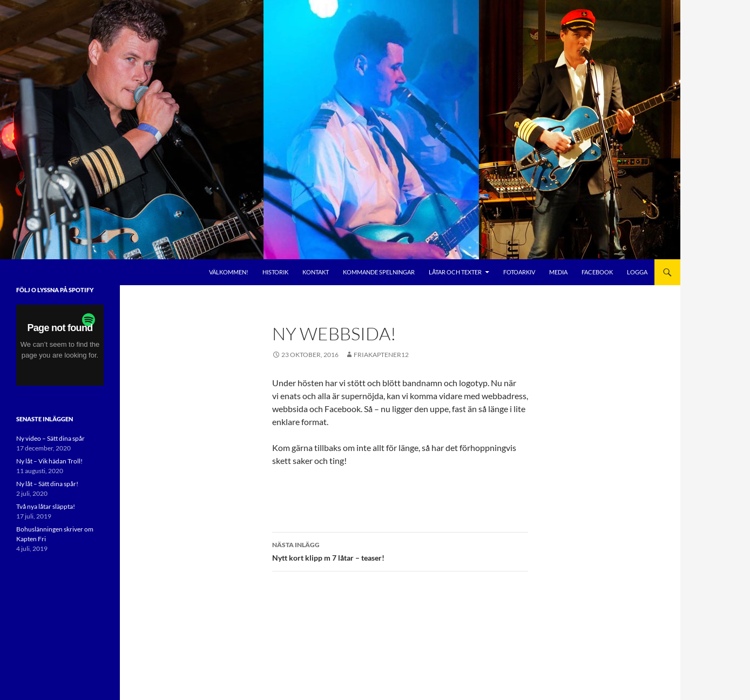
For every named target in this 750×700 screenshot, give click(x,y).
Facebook (597, 272)
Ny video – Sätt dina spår (50, 438)
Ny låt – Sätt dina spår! (47, 484)
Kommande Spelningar (379, 272)
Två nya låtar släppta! (46, 506)
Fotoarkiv (519, 272)
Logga (637, 272)
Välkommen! (229, 272)
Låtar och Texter (455, 272)
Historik (275, 272)
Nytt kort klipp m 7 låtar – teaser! (400, 550)
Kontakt (316, 272)
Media (558, 272)
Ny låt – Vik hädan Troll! (49, 461)
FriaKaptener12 (381, 355)
